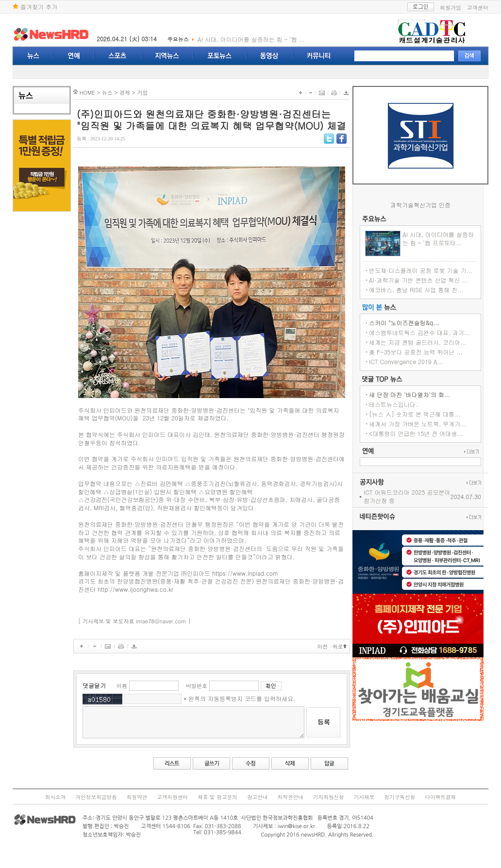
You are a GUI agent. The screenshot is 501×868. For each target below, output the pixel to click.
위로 (338, 646)
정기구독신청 (400, 797)
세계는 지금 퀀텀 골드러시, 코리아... (430, 342)
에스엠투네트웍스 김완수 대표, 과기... (432, 332)
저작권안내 (291, 797)
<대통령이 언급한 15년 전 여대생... (428, 433)
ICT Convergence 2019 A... (419, 361)
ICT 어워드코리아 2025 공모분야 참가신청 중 (419, 496)
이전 (323, 646)
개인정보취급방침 (96, 797)
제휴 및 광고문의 (217, 797)
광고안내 (258, 797)
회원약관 (137, 797)
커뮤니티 (319, 56)
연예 (74, 56)
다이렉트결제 (440, 797)
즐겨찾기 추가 (35, 7)
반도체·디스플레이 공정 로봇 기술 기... (433, 270)
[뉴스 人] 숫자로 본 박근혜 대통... (427, 414)
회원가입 (451, 8)
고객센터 (478, 8)
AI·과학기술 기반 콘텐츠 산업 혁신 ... (431, 280)
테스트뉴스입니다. (406, 404)
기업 (128, 92)
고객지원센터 (172, 797)
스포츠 (118, 56)
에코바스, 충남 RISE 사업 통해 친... (429, 290)
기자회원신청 (329, 797)
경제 (110, 92)
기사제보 (364, 797)
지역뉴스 (168, 56)
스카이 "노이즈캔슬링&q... (417, 323)
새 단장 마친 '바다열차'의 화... (422, 394)
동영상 (270, 56)
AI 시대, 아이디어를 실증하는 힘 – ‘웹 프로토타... (451, 238)
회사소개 (56, 797)
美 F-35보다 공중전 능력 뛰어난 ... (428, 352)
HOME (72, 92)
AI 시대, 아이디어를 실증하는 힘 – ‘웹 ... (251, 39)
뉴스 (33, 56)
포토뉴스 (220, 56)
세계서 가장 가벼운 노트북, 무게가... (430, 424)
